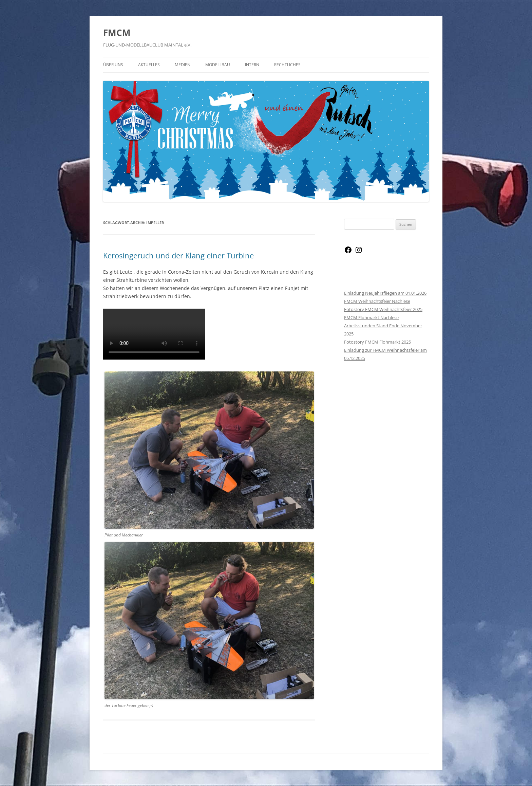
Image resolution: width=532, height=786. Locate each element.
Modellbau (218, 65)
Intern (252, 65)
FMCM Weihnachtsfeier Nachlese (377, 301)
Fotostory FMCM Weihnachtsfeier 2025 (383, 309)
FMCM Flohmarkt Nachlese (371, 317)
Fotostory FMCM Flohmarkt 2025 (377, 342)
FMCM (117, 33)
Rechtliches (287, 65)
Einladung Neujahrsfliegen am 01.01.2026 (385, 293)
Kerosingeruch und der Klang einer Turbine (178, 255)
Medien (183, 65)
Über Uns (113, 65)
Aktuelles (149, 65)
